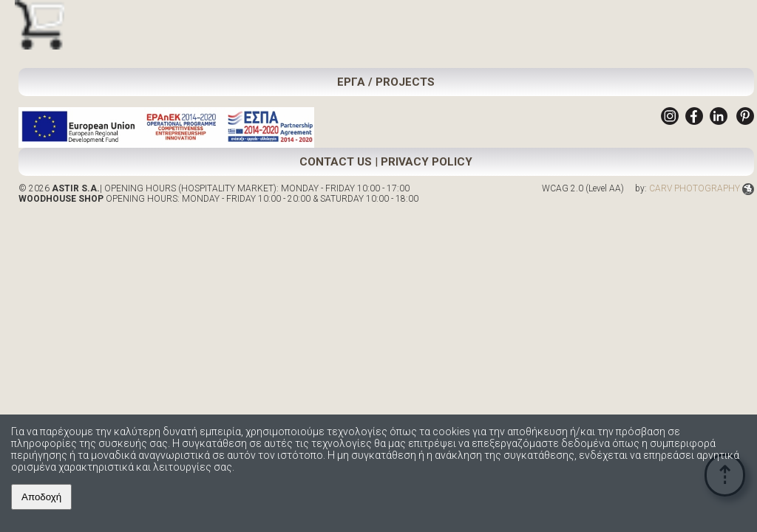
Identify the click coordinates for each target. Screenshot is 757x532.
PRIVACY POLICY (427, 162)
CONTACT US (336, 162)
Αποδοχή (41, 497)
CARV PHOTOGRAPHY (702, 188)
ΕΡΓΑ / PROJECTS (386, 82)
